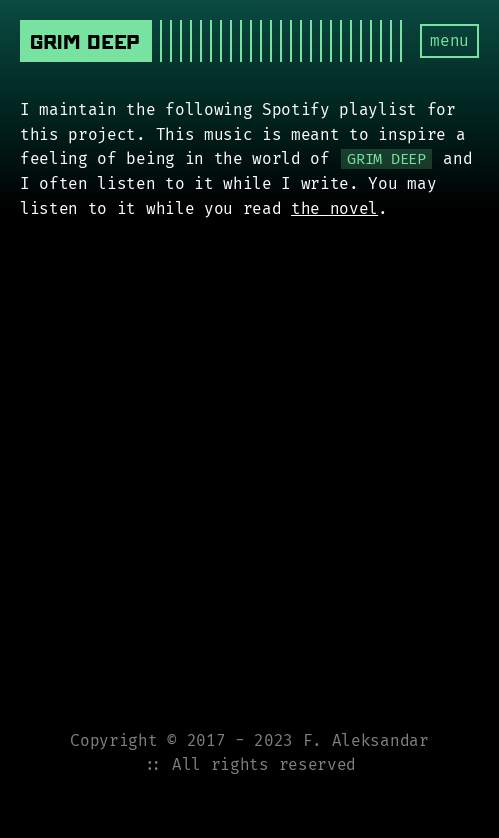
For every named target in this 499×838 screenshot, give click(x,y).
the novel (334, 208)
